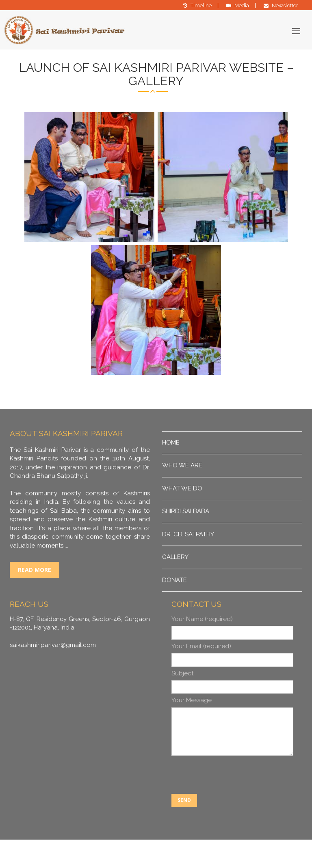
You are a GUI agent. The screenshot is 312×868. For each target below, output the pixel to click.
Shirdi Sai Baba (186, 527)
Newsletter (285, 5)
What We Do (182, 504)
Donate (174, 596)
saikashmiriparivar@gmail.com (53, 661)
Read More (35, 585)
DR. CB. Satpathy (188, 550)
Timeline (201, 5)
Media (242, 5)
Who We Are (182, 481)
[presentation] (233, 791)
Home (171, 458)
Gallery (175, 573)
